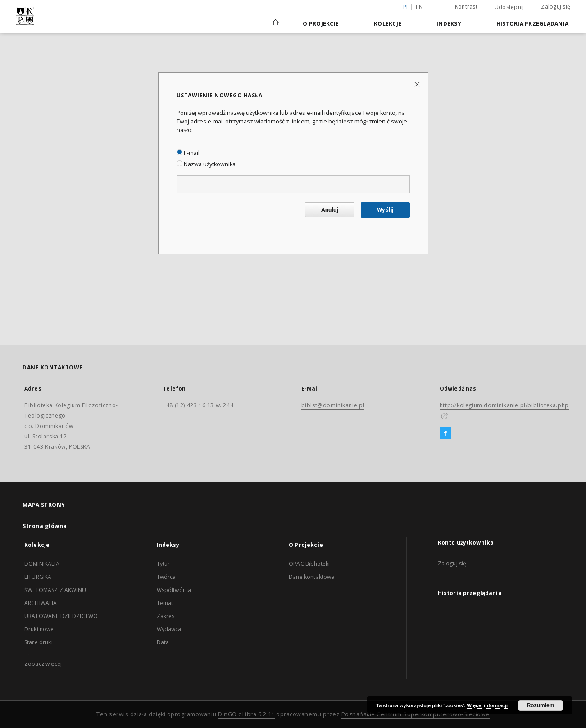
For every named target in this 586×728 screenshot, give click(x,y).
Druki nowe (39, 629)
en (419, 7)
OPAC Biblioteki (309, 564)
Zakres (166, 616)
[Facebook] (445, 433)
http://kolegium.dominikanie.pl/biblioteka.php (504, 405)
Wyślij (385, 210)
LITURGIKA (38, 577)
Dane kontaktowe (311, 577)
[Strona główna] (275, 23)
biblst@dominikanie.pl (333, 405)
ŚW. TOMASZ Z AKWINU (55, 590)
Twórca (166, 577)
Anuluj (330, 210)
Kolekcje (388, 24)
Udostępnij (509, 7)
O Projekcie (321, 24)
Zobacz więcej (43, 664)
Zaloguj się (556, 7)
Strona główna (45, 526)
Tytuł (163, 564)
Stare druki (39, 642)
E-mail (188, 153)
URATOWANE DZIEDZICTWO (61, 616)
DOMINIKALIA (42, 564)
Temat (165, 603)
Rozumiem (541, 705)
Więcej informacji (487, 705)
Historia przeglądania (532, 24)
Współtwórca (174, 590)
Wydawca (169, 629)
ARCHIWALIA (41, 603)
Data (163, 642)
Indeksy (449, 24)
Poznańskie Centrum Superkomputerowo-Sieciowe (416, 714)
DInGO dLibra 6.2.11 (246, 714)
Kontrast (466, 7)
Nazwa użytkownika (206, 164)
